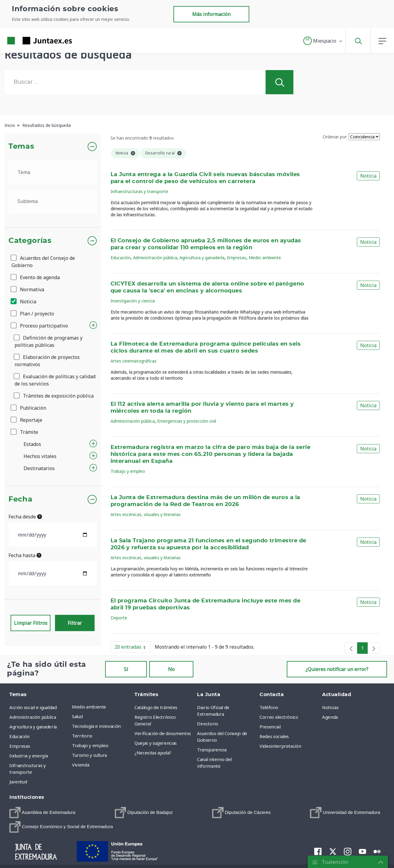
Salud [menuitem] (77, 716)
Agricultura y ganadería (202, 258)
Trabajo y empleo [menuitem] (90, 745)
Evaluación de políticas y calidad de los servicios (55, 380)
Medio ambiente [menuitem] (89, 707)
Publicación (29, 408)
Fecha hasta (25, 555)
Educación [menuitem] (19, 736)
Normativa (28, 289)
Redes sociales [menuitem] (274, 736)
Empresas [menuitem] (20, 746)
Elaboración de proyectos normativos (47, 361)
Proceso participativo (40, 326)
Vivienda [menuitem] (81, 765)
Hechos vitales (40, 456)
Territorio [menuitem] (82, 736)
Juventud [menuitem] (18, 782)
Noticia (24, 302)
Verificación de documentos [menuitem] (163, 733)
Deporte (119, 618)
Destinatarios (39, 468)
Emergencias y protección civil (187, 421)
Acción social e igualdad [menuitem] (33, 707)
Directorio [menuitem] (208, 724)
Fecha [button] (20, 499)
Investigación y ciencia (133, 301)
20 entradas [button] (133, 648)
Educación (121, 258)
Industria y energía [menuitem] (29, 756)
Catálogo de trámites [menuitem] (156, 707)
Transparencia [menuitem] (212, 750)
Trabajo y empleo (128, 471)
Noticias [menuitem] (330, 707)
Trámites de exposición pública (54, 396)
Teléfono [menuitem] (269, 707)
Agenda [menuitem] (330, 717)
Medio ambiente (265, 258)
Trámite (25, 432)
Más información (211, 14)
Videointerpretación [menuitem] (280, 746)
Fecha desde (25, 517)
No (171, 669)
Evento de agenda (36, 277)
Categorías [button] (30, 241)
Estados (32, 444)
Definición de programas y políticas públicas (48, 341)
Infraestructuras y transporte (139, 191)
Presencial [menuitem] (270, 727)
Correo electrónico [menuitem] (279, 717)
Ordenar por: (335, 137)
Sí (126, 669)
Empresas (237, 258)
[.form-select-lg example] (53, 172)
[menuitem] (42, 813)
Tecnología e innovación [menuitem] (96, 726)
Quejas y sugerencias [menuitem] (156, 743)
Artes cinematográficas (134, 361)
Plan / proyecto (33, 314)
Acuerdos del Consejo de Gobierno (43, 262)
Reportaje (27, 420)
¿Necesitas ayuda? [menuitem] (153, 753)
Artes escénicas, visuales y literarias (146, 514)
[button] (323, 41)
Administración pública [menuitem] (33, 717)
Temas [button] (21, 147)
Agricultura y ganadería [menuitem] (33, 727)
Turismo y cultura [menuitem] (89, 755)
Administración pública (155, 258)
